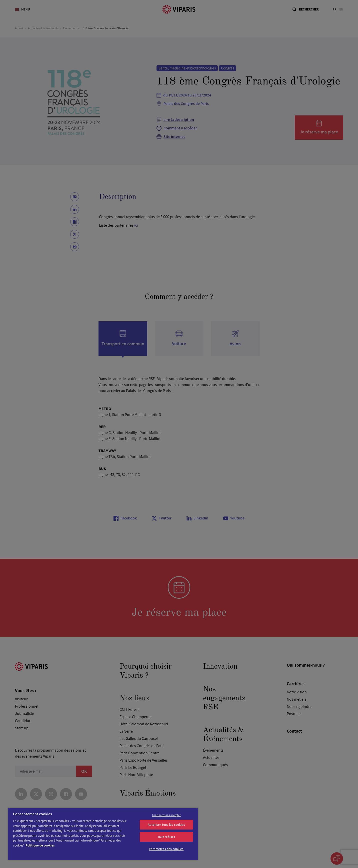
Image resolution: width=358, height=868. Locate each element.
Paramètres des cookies (166, 849)
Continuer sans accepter (166, 815)
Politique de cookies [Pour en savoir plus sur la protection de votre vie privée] (40, 845)
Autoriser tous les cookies (166, 825)
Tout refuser (166, 837)
